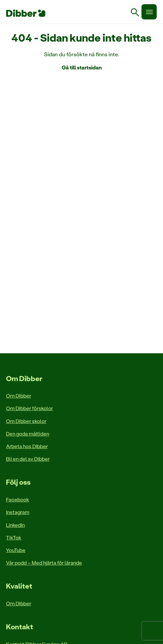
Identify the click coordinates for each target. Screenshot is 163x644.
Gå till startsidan (82, 67)
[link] (137, 13)
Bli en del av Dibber (28, 459)
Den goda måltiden (28, 434)
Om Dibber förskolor (29, 408)
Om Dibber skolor (26, 421)
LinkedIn (15, 525)
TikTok (14, 537)
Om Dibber (19, 396)
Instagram (18, 512)
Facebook (17, 499)
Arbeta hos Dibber (27, 446)
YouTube (16, 550)
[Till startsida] (26, 13)
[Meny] (149, 12)
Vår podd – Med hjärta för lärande (44, 563)
